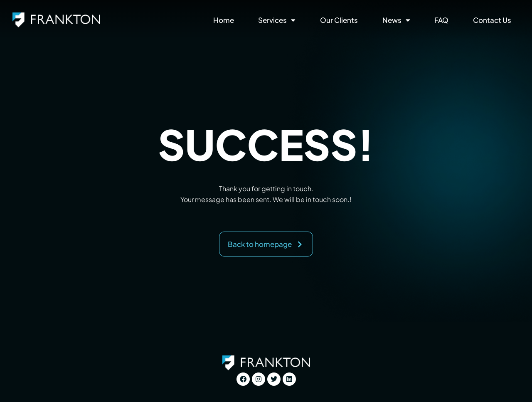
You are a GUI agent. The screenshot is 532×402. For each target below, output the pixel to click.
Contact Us (492, 20)
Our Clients (339, 20)
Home (224, 20)
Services (277, 20)
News (396, 20)
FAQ (441, 20)
